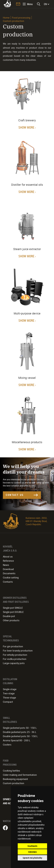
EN (45, 4)
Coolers (7, 745)
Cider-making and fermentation (20, 775)
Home (6, 18)
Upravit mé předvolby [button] (32, 858)
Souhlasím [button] (32, 846)
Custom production (13, 783)
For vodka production (15, 659)
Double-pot (9, 616)
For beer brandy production (18, 651)
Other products (11, 620)
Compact (8, 702)
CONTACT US (15, 495)
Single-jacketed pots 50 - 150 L (20, 728)
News (6, 565)
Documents (9, 573)
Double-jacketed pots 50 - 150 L (20, 736)
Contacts (8, 582)
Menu (30, 4)
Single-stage (10, 689)
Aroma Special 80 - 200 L (17, 740)
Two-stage (9, 693)
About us (8, 557)
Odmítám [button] (32, 852)
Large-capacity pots (14, 663)
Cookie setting (11, 577)
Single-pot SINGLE (13, 608)
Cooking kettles (11, 771)
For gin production (13, 646)
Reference (8, 561)
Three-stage (9, 698)
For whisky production (15, 655)
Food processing (21, 18)
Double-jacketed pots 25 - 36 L (20, 732)
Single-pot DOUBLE (13, 612)
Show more (26, 127)
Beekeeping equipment (15, 779)
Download (8, 569)
